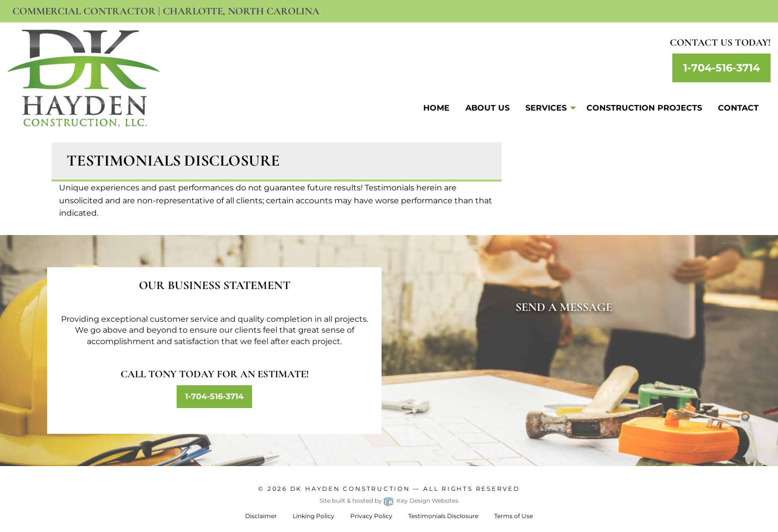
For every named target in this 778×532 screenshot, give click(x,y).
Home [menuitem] (436, 108)
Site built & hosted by (389, 501)
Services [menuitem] (546, 108)
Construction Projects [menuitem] (644, 108)
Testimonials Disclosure (443, 516)
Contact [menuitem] (738, 108)
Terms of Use (514, 516)
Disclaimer (261, 516)
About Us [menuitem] (487, 108)
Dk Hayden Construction (350, 489)
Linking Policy (314, 516)
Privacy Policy (371, 516)
